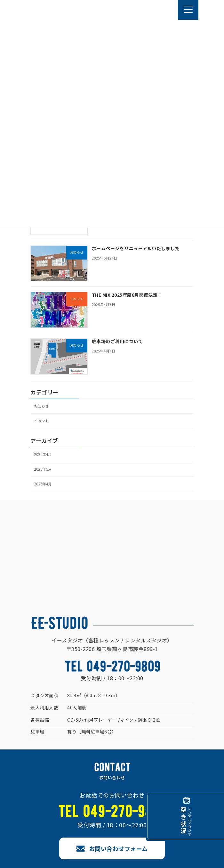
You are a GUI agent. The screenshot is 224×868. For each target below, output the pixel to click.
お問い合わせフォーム (118, 848)
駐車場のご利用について (117, 342)
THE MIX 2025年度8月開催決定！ (127, 295)
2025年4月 (43, 484)
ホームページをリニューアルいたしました (136, 248)
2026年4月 (43, 454)
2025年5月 (43, 469)
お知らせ (41, 406)
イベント (41, 421)
